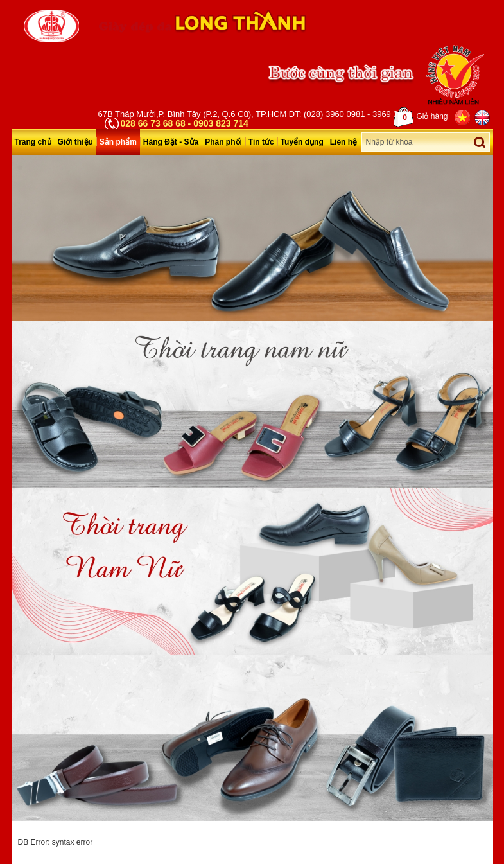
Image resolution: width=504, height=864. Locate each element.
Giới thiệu (75, 142)
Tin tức (261, 142)
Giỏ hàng (421, 117)
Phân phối (223, 142)
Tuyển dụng (302, 142)
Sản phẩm (118, 142)
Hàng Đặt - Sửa (171, 142)
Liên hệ (343, 142)
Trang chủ (33, 142)
